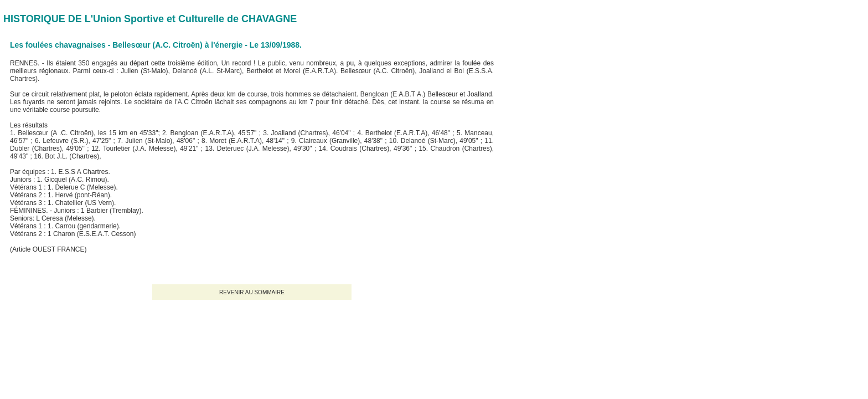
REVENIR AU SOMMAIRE (252, 292)
